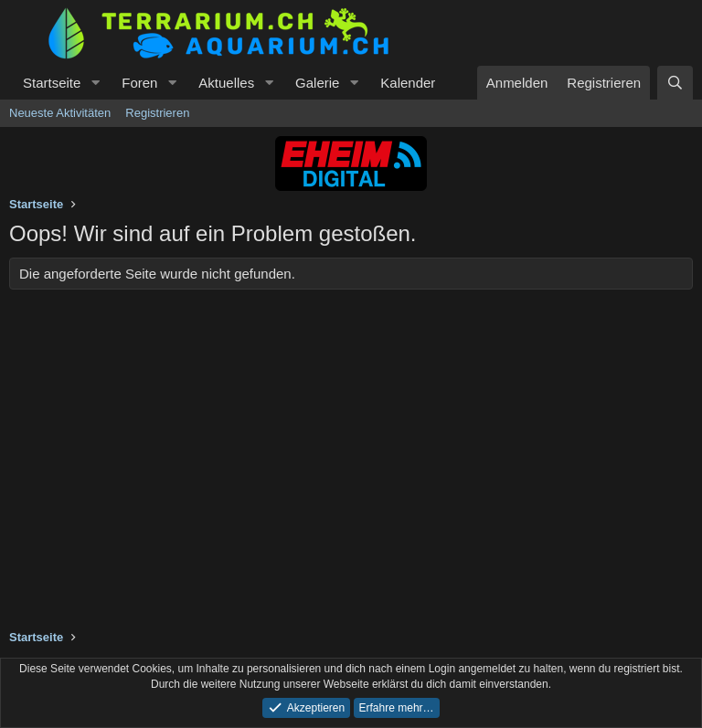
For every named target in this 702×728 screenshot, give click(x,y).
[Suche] (675, 83)
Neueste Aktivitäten (60, 113)
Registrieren (157, 113)
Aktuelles (226, 83)
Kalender (408, 83)
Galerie (317, 83)
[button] (95, 83)
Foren (139, 83)
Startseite (52, 83)
